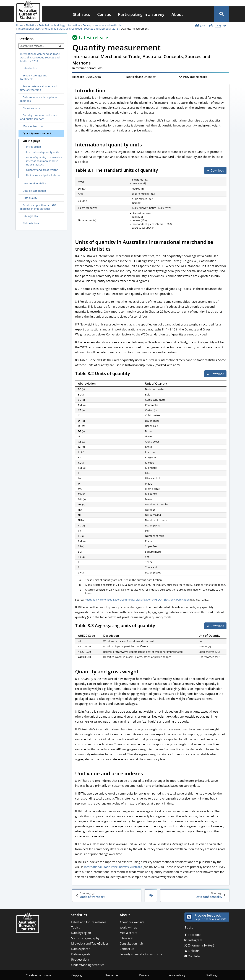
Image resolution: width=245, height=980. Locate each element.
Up (151, 895)
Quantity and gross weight (42, 170)
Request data (80, 960)
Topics (76, 927)
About (177, 14)
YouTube (194, 956)
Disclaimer (112, 975)
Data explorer (80, 949)
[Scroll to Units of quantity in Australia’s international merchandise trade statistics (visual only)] (115, 249)
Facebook (195, 935)
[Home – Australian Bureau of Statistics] (27, 923)
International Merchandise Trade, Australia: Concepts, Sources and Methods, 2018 (40, 58)
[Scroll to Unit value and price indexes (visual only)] (147, 774)
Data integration (82, 954)
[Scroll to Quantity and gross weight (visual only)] (142, 672)
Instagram (195, 940)
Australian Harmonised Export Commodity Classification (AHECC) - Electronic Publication (137, 600)
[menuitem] (81, 14)
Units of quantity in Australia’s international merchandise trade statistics (44, 161)
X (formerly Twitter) (201, 945)
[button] (221, 14)
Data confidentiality (195, 895)
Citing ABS (126, 938)
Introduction (34, 147)
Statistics (81, 14)
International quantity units (43, 152)
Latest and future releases (89, 922)
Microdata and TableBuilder (90, 943)
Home (20, 25)
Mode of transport (107, 895)
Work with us (128, 927)
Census (104, 14)
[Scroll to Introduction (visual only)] (109, 91)
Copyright (78, 975)
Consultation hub (131, 943)
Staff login (212, 975)
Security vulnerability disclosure (141, 954)
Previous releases (195, 77)
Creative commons (38, 975)
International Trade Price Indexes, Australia (113, 867)
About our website (132, 922)
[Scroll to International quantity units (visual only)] (146, 145)
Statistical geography (85, 938)
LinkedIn (194, 951)
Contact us (127, 949)
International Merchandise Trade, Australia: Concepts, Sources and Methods (64, 29)
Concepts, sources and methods (102, 25)
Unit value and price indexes (43, 175)
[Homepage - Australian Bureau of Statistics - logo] (28, 11)
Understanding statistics (88, 965)
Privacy (144, 975)
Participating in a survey (141, 14)
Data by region (81, 933)
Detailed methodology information (59, 25)
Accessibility (177, 975)
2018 (115, 29)
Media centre (128, 933)
